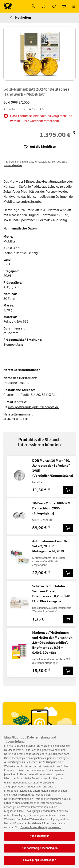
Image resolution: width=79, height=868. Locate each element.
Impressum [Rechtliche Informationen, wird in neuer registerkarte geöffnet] (54, 829)
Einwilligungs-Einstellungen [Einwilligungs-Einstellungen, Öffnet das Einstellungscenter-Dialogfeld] (39, 862)
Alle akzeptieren (39, 837)
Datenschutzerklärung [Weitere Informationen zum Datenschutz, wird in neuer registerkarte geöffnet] (34, 829)
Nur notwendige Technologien (39, 849)
